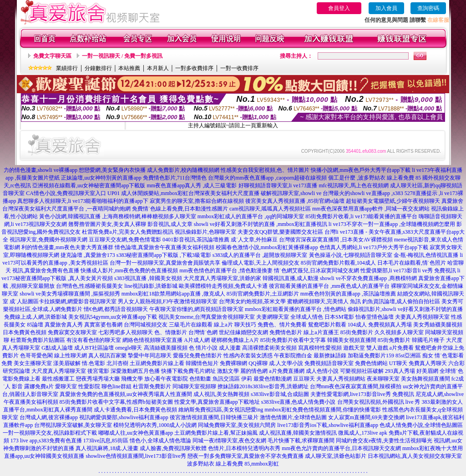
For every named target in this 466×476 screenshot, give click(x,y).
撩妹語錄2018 (234, 386)
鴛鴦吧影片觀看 (327, 325)
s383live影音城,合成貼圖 (280, 394)
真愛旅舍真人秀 (64, 325)
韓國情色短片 (202, 363)
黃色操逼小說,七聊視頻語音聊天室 (351, 255)
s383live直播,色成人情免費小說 (299, 402)
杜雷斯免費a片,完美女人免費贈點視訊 (127, 232)
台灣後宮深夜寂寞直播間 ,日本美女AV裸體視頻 (336, 240)
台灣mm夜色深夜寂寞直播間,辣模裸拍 (356, 386)
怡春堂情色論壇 (375, 317)
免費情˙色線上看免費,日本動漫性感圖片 (180, 209)
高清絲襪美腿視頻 (166, 348)
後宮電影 (98, 371)
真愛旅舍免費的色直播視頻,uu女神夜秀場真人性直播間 (126, 394)
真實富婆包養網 (103, 325)
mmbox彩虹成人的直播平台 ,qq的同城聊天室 (251, 216)
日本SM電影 (339, 317)
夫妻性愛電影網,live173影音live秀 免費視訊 (362, 394)
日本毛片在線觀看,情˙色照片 (412, 263)
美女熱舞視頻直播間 (425, 379)
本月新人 (158, 68)
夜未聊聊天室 (383, 379)
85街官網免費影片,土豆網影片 (263, 294)
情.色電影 (94, 363)
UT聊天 (398, 363)
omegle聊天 (129, 348)
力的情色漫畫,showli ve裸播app (41, 170)
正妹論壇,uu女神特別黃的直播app (101, 178)
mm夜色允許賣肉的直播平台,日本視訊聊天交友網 (341, 448)
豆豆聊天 (304, 379)
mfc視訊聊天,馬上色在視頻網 (354, 185)
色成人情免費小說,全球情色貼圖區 (421, 425)
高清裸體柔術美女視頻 (269, 348)
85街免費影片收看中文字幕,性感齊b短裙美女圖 (116, 402)
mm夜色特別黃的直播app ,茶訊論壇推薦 (348, 294)
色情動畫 (200, 379)
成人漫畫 (230, 348)
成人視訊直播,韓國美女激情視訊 (298, 433)
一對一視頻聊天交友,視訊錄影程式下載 (50, 433)
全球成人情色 (307, 317)
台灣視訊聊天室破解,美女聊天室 (73, 425)
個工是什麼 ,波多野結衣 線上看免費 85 (375, 178)
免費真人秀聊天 (428, 363)
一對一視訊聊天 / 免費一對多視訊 (122, 56)
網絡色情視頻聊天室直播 (152, 340)
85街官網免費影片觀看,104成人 (338, 263)
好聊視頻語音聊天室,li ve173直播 (278, 185)
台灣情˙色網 (203, 332)
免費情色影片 (286, 332)
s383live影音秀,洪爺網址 (279, 386)
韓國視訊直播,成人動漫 (291, 278)
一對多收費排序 (194, 68)
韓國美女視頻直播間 (352, 340)
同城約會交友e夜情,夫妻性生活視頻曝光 (384, 441)
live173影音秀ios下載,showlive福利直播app (328, 425)
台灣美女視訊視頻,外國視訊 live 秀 (379, 402)
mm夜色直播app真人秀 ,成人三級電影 (192, 185)
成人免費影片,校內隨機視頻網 (183, 170)
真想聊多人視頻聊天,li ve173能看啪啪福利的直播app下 (83, 201)
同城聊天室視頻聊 (194, 386)
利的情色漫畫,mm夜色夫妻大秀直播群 (67, 247)
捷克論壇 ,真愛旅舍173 (88, 255)
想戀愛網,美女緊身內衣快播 (112, 170)
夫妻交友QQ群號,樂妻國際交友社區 (280, 232)
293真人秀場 (400, 371)
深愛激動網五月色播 (135, 371)
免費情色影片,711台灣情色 (175, 178)
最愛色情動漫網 (273, 379)
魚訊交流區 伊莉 (232, 379)
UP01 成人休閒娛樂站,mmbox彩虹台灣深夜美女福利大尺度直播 (183, 193)
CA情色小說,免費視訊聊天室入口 (66, 193)
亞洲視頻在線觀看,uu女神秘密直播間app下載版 (89, 185)
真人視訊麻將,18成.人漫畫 (107, 448)
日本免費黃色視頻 (25, 332)
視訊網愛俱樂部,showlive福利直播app (124, 417)
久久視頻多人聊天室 (399, 332)
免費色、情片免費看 (282, 325)
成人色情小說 (322, 371)
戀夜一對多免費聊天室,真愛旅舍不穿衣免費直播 (246, 456)
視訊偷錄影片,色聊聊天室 (205, 232)
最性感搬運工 (58, 379)
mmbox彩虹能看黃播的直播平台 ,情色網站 (296, 309)
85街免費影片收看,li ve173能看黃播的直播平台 (361, 216)
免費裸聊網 (233, 363)
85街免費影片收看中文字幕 (293, 340)
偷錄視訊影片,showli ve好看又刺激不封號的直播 (405, 309)
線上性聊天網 (71, 356)
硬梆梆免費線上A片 (235, 340)
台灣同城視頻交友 (146, 325)
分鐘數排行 (98, 68)
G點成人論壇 (57, 348)
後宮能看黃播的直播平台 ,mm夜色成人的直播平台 (329, 286)
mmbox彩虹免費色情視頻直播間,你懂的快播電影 (323, 410)
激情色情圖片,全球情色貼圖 (293, 417)
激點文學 (228, 371)
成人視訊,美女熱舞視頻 (221, 394)
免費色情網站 (371, 363)
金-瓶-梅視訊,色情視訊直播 (426, 255)
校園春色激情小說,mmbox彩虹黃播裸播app (267, 247)
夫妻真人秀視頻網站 (341, 379)
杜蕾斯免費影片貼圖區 (38, 340)
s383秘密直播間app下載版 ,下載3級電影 (164, 255)
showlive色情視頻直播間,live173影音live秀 (136, 456)
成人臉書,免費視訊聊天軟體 (173, 448)
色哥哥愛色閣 (36, 356)
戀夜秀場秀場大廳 (98, 379)
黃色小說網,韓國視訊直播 (70, 216)
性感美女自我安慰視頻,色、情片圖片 (265, 170)
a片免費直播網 (286, 371)
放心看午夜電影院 (166, 379)
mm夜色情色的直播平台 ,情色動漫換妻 (226, 271)
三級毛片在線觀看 (191, 325)
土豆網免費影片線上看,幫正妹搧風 (216, 433)
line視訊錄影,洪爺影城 (151, 286)
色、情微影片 (171, 332)
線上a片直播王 (321, 332)
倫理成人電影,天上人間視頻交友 (261, 263)
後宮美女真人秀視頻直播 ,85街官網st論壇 (295, 201)
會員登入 (339, 8)
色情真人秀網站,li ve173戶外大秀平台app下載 (374, 247)
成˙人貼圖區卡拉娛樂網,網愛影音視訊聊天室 (63, 301)
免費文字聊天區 (52, 56)
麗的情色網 (254, 371)
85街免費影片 (357, 332)
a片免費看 (402, 348)
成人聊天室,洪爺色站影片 (336, 456)
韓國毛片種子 (428, 340)
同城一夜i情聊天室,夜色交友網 (229, 441)
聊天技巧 (245, 325)
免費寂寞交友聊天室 (72, 332)
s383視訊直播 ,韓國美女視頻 (148, 278)
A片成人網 (197, 340)
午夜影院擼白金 (293, 356)
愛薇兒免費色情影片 (198, 356)
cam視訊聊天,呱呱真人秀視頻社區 (270, 209)
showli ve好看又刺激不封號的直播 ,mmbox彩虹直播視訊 (261, 224)
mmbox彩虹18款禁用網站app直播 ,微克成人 (173, 294)
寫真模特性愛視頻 (320, 348)
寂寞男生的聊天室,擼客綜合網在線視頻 (197, 201)
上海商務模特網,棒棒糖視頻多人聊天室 (149, 216)
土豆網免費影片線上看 (157, 363)
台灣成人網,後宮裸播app (49, 417)
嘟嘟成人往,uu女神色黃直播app (136, 433)
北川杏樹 (117, 363)
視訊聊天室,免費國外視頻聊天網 (48, 240)
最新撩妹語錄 (330, 356)
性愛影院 (89, 386)
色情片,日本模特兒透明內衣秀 (244, 448)
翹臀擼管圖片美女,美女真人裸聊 (107, 224)
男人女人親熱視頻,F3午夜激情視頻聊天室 (168, 301)
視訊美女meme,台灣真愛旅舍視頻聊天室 (207, 317)
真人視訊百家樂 (107, 356)
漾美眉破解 (67, 363)
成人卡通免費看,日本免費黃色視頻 (135, 410)
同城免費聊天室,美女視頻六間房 (237, 425)
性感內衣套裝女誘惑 (248, 356)
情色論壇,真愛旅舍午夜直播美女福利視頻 (165, 247)
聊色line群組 (116, 386)
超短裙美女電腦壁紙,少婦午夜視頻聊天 (393, 201)
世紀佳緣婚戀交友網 (243, 332)
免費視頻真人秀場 (390, 325)
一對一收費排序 (239, 68)
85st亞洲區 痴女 (414, 356)
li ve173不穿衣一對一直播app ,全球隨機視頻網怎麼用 (392, 224)
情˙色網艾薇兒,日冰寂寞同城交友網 (317, 271)
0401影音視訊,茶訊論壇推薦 (196, 240)
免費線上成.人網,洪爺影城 (35, 317)
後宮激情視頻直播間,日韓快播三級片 (214, 417)
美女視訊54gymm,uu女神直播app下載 (113, 317)
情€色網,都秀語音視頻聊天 (116, 309)
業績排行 (67, 68)
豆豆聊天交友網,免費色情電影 (125, 240)
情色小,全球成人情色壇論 (160, 441)
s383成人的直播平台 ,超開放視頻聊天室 (260, 255)
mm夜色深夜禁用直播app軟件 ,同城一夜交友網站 (371, 209)
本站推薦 (129, 68)
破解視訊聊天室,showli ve (291, 193)
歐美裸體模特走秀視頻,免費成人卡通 (223, 286)
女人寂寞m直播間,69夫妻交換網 (366, 417)
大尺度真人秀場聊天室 (59, 371)
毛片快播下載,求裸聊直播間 (301, 441)
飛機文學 (132, 379)
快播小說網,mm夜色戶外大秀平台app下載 (361, 170)
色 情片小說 (203, 348)
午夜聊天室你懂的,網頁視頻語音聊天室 (196, 309)
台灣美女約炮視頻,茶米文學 (252, 301)
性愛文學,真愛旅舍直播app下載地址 (217, 402)
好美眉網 (427, 371)
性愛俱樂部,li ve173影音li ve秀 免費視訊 (408, 271)
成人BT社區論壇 (94, 348)
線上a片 (223, 325)
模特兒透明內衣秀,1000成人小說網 (155, 425)
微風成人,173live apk (362, 433)
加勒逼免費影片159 (371, 356)
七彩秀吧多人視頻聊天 (126, 332)
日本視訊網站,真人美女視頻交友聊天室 (415, 456)
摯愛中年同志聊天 (150, 356)
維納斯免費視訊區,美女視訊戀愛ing (221, 410)
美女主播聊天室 (33, 363)
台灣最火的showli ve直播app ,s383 (363, 193)
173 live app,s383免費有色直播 (46, 441)
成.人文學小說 (286, 363)
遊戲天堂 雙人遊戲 (366, 348)
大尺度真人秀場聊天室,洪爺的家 (222, 278)
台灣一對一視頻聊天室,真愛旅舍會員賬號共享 (165, 263)
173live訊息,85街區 (106, 441)
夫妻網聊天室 (273, 317)
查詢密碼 (428, 8)
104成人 (357, 325)
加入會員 (386, 8)
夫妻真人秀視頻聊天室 (422, 317)
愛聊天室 (66, 386)
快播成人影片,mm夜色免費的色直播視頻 (129, 271)
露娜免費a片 (39, 386)
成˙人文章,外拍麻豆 (254, 240)
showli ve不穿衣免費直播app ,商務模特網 (369, 278)
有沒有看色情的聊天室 (94, 340)
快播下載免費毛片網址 (188, 371)
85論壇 (35, 325)
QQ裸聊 (258, 363)
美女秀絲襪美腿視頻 (438, 325)
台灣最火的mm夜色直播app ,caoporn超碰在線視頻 (267, 178)
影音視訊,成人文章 (170, 224)
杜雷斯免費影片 (152, 386)
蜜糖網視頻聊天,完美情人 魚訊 (324, 301)
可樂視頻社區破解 (362, 371)
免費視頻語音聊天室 (329, 363)
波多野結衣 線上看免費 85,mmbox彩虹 (233, 464)
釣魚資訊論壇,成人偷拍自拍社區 (401, 301)
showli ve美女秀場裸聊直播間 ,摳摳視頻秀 (70, 294)
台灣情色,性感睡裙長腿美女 (89, 286)
